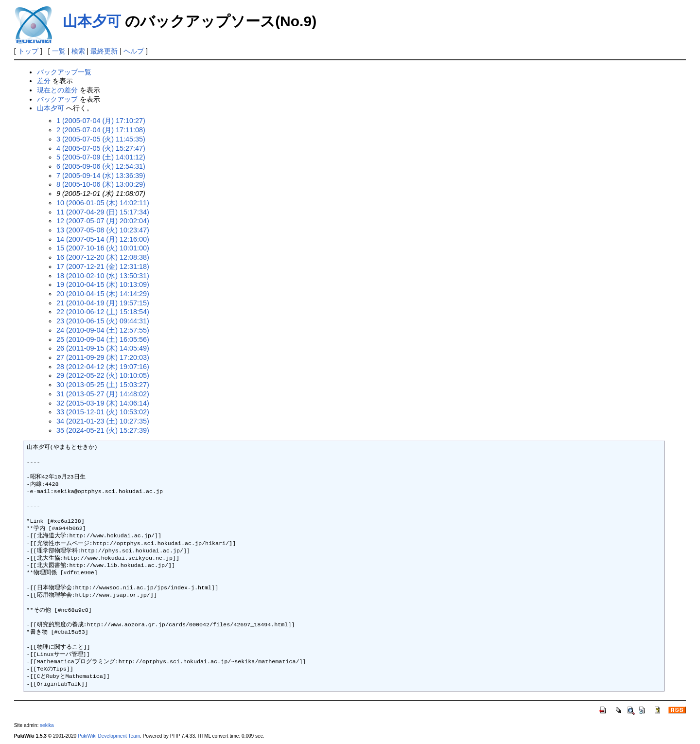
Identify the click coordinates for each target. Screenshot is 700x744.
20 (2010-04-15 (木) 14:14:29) (103, 294)
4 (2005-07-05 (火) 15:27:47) (101, 148)
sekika (47, 725)
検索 (78, 51)
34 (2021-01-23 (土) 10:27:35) (103, 421)
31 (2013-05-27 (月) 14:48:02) (103, 394)
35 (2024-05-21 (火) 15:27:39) (103, 430)
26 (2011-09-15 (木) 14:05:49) (103, 348)
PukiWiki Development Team (109, 736)
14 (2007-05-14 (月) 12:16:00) (103, 239)
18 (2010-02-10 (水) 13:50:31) (103, 276)
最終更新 (104, 51)
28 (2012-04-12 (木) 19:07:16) (103, 367)
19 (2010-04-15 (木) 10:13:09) (103, 284)
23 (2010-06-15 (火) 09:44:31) (103, 321)
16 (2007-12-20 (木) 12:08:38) (103, 257)
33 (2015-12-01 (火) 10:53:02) (103, 412)
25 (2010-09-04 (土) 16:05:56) (103, 339)
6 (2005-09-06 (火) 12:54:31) (101, 166)
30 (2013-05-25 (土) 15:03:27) (103, 385)
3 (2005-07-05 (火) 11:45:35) (101, 139)
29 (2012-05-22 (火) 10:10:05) (103, 375)
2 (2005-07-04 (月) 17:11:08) (101, 130)
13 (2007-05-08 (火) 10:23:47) (103, 230)
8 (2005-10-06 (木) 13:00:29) (101, 184)
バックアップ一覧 (64, 72)
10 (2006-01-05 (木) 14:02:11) (103, 203)
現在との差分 (57, 90)
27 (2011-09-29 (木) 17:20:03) (103, 357)
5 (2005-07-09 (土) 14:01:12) (101, 157)
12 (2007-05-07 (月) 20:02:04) (103, 221)
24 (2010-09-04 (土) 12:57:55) (103, 330)
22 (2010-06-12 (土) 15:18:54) (103, 312)
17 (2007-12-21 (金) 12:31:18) (103, 266)
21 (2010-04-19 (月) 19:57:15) (103, 303)
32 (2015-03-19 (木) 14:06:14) (103, 403)
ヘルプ (134, 51)
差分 (44, 81)
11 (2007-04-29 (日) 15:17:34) (103, 212)
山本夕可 (92, 21)
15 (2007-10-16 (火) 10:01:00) (103, 248)
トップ (28, 51)
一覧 (59, 51)
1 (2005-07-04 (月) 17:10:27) (101, 121)
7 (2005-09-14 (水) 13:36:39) (101, 176)
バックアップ (57, 99)
